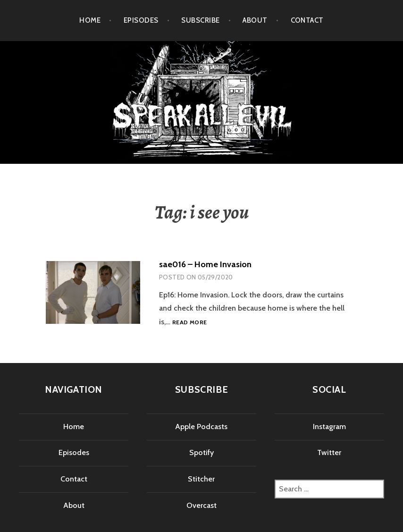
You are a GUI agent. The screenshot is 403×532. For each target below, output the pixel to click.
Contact (307, 20)
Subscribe (200, 20)
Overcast (201, 505)
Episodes (141, 20)
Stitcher (201, 479)
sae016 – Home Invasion (205, 264)
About (255, 20)
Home (90, 20)
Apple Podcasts (201, 426)
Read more (189, 323)
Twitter (329, 452)
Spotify (201, 452)
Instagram (329, 426)
